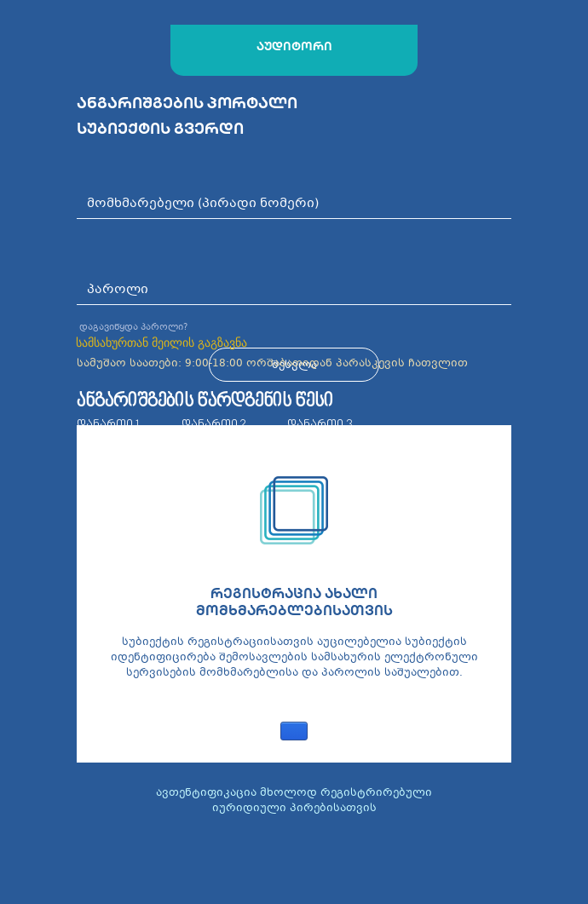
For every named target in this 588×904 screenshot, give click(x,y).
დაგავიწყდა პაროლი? (133, 328)
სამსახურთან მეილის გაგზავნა (161, 343)
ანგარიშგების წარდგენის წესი (205, 402)
